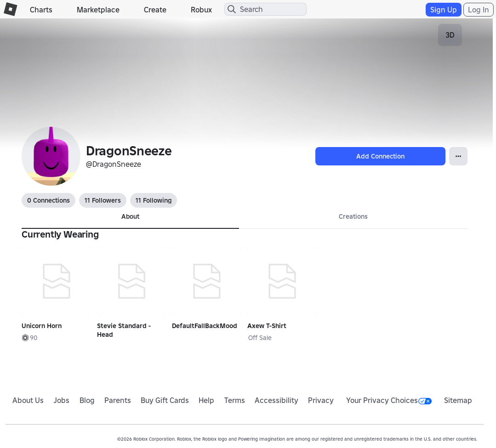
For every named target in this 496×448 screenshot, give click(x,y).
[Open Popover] (458, 156)
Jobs (61, 400)
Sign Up (444, 10)
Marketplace (98, 10)
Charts (41, 10)
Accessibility (277, 400)
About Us (28, 400)
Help (206, 400)
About (130, 216)
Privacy (321, 400)
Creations (353, 216)
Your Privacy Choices (389, 400)
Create (155, 10)
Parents (118, 400)
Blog (87, 400)
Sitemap (458, 400)
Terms (235, 400)
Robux (201, 10)
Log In (479, 10)
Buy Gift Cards (165, 400)
